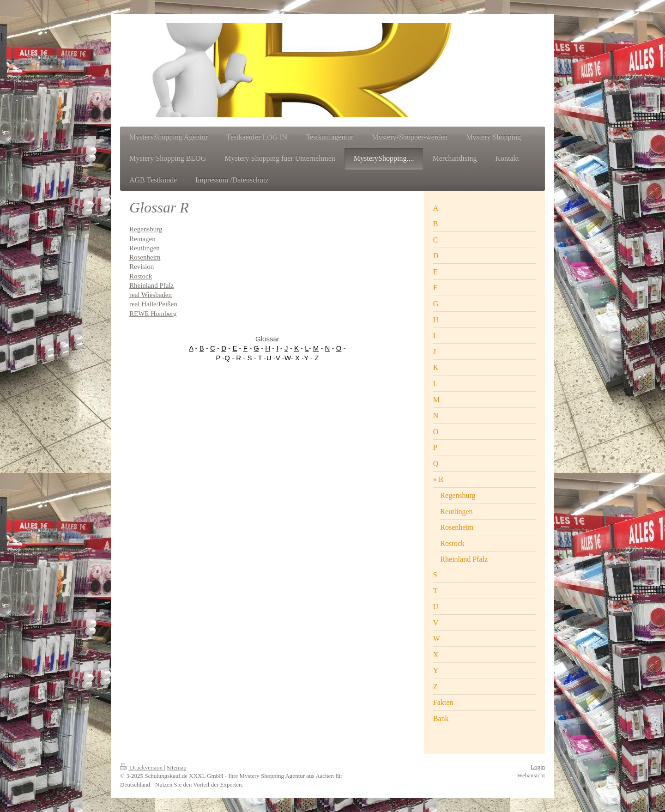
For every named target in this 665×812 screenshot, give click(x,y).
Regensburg (146, 229)
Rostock (141, 276)
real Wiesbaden (151, 295)
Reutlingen (145, 248)
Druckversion (142, 767)
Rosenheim (145, 257)
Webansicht (531, 775)
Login (538, 767)
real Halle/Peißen (153, 304)
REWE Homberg (153, 314)
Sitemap (177, 767)
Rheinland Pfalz (151, 285)
